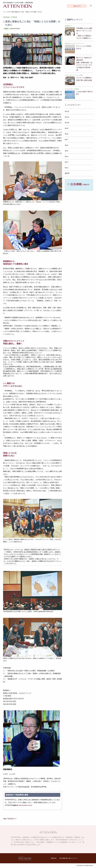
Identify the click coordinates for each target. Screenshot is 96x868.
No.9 (67, 128)
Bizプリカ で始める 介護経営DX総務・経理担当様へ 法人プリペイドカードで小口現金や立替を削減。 (84, 64)
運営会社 (54, 858)
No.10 (67, 123)
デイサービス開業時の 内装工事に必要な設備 (84, 79)
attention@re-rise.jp (25, 805)
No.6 (9, 12)
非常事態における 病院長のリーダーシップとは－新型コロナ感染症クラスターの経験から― (84, 33)
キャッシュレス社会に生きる (84, 47)
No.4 (67, 156)
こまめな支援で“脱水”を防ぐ (85, 93)
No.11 (67, 117)
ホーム (5, 12)
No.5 (67, 151)
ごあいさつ (77, 6)
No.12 (67, 111)
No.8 (67, 134)
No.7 (67, 140)
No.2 (67, 168)
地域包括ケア (12, 819)
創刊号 (67, 173)
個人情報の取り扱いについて (68, 858)
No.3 (67, 162)
